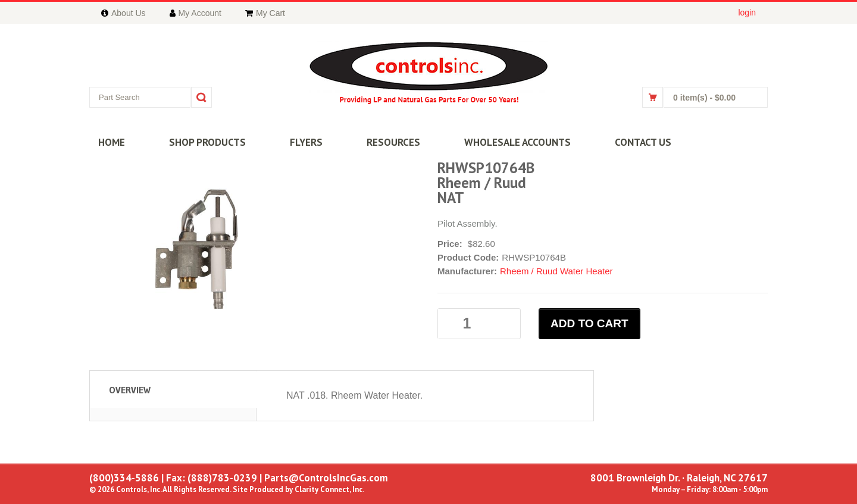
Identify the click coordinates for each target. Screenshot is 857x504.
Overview (130, 390)
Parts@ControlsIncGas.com (326, 478)
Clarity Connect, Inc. (329, 489)
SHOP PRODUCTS (207, 142)
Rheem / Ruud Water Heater (556, 271)
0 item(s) (704, 98)
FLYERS (306, 142)
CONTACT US (643, 142)
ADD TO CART (589, 323)
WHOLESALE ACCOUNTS (517, 142)
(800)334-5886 (124, 478)
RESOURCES (393, 142)
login (747, 12)
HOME (112, 142)
